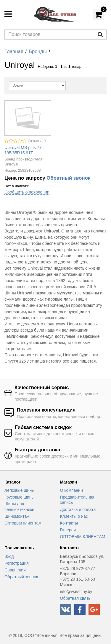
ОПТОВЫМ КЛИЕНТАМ (83, 537)
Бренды (38, 51)
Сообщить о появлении (27, 192)
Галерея (68, 530)
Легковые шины (20, 490)
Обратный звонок (68, 178)
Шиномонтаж (17, 516)
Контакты (69, 523)
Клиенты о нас (74, 516)
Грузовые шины (20, 497)
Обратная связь (75, 598)
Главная (14, 51)
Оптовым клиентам (23, 523)
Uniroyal (11, 164)
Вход (9, 556)
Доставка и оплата (78, 509)
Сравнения (15, 570)
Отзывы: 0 (37, 141)
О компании (71, 490)
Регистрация (17, 563)
